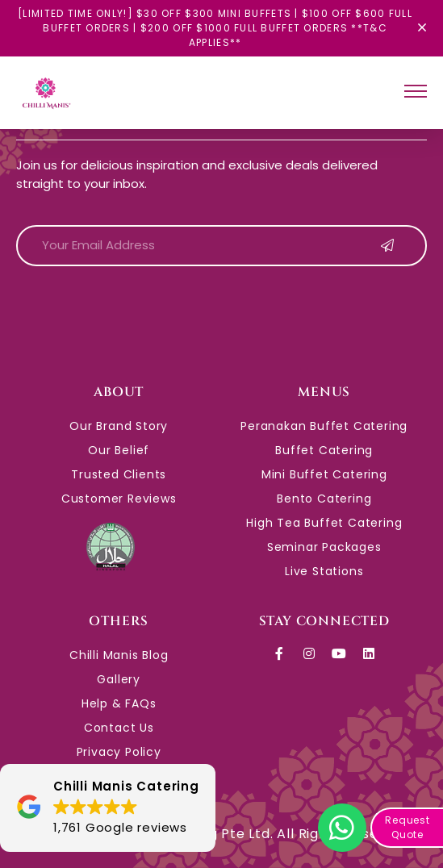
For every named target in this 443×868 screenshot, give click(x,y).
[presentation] (139, 311)
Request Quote (407, 827)
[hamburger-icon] (416, 93)
